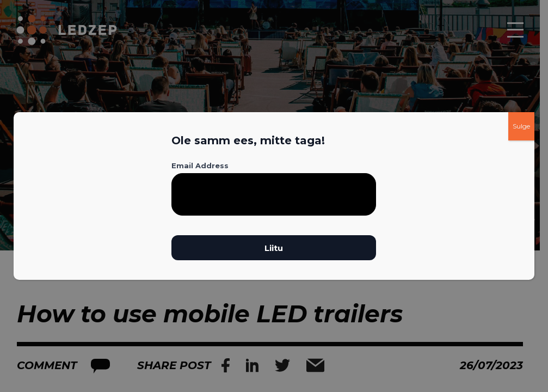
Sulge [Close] (521, 126)
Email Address (200, 166)
